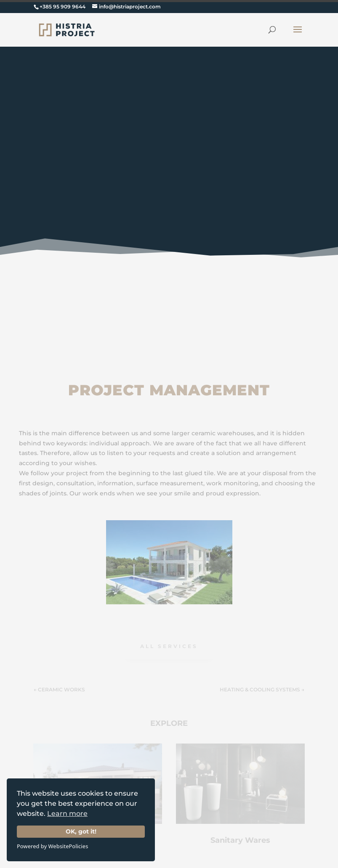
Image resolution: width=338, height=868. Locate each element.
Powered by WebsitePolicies (52, 846)
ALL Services (169, 646)
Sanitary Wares (240, 840)
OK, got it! (81, 831)
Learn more (67, 814)
